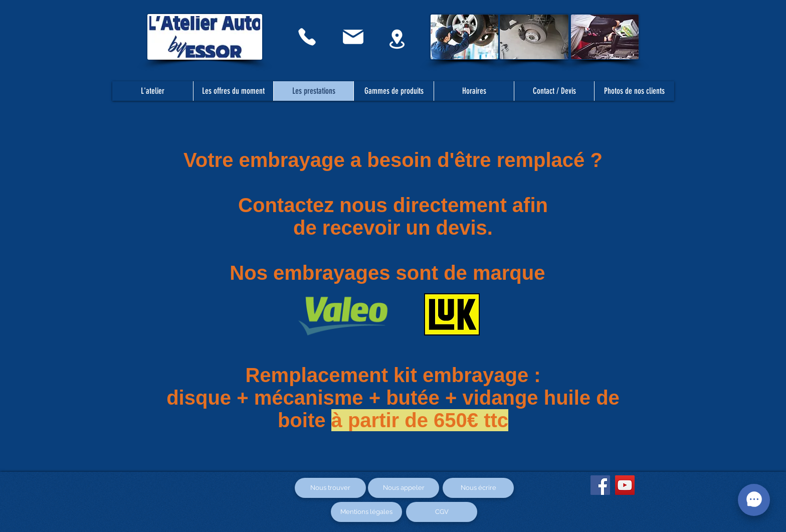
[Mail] (353, 37)
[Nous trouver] (330, 488)
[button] (554, 91)
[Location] (397, 39)
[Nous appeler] (404, 488)
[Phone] (307, 37)
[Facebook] (600, 485)
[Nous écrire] (478, 488)
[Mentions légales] (366, 512)
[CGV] (442, 512)
